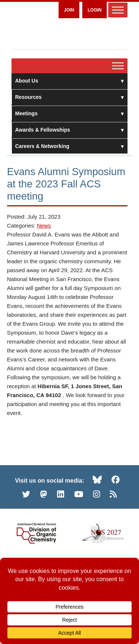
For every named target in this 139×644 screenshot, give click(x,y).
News (44, 226)
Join (69, 10)
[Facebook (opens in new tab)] (116, 480)
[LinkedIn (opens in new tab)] (61, 494)
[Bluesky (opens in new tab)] (97, 480)
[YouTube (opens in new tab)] (79, 494)
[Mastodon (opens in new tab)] (44, 494)
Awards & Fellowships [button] (70, 130)
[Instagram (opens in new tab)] (97, 494)
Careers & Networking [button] (70, 146)
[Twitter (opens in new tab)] (26, 494)
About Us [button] (70, 81)
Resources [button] (70, 97)
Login (95, 10)
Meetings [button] (70, 113)
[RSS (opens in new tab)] (113, 494)
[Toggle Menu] (118, 10)
